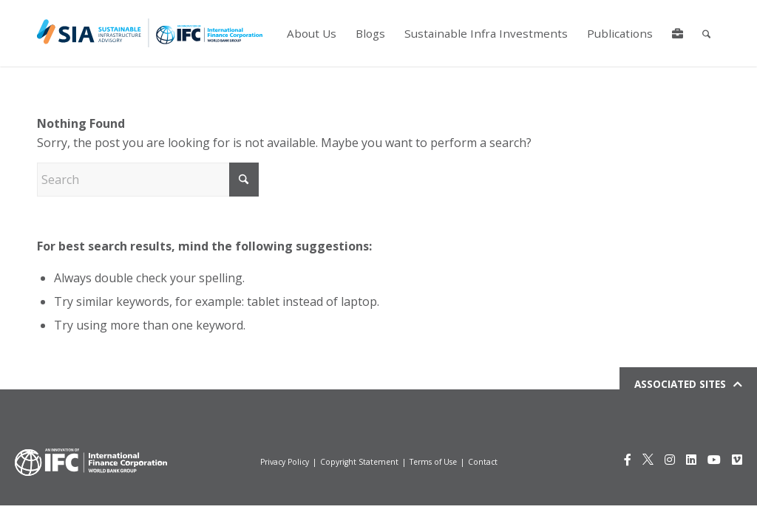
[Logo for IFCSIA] (150, 33)
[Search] (706, 33)
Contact (483, 462)
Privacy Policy (285, 462)
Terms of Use (433, 462)
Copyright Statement (359, 462)
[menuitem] (311, 33)
